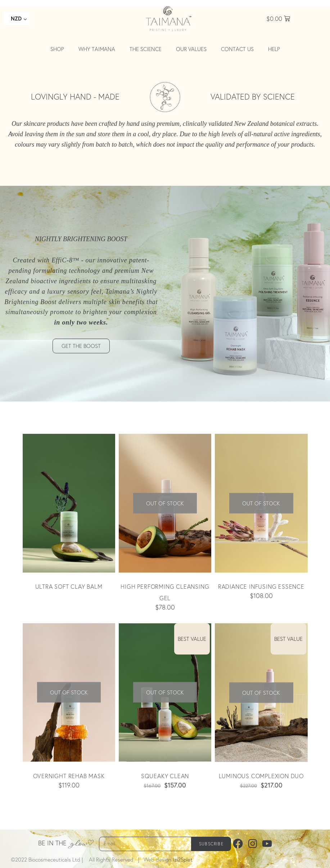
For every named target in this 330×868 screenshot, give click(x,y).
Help (274, 49)
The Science (146, 49)
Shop (57, 49)
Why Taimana (97, 49)
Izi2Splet (183, 860)
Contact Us (237, 49)
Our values (191, 49)
